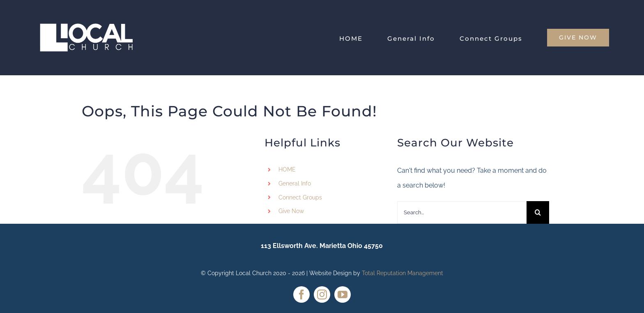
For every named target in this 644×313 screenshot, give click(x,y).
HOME (287, 169)
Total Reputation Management (402, 273)
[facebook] (301, 294)
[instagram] (322, 294)
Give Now (291, 211)
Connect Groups (300, 197)
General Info (295, 183)
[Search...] (462, 212)
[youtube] (343, 294)
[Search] (538, 212)
